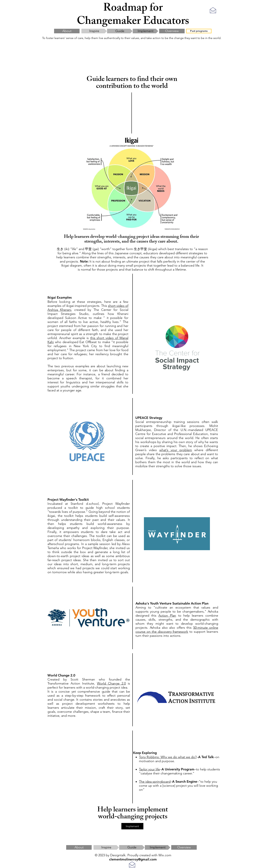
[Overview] (172, 31)
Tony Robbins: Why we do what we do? (168, 757)
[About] (67, 31)
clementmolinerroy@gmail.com (133, 859)
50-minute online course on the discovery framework (177, 630)
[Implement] (145, 31)
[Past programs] (199, 31)
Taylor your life (149, 769)
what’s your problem (176, 450)
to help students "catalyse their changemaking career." (179, 771)
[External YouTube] (89, 773)
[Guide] (120, 31)
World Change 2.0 (111, 683)
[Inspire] (94, 31)
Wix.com (165, 855)
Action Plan (167, 616)
